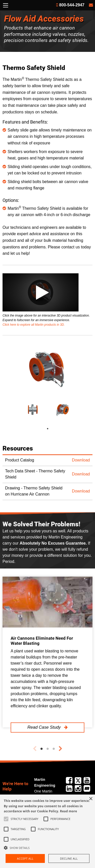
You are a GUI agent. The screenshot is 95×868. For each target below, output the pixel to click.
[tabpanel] (33, 409)
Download (81, 460)
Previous (35, 749)
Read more (69, 811)
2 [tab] (48, 749)
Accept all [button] (25, 858)
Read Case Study (45, 727)
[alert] (48, 831)
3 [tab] (54, 749)
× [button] (91, 799)
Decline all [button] (69, 858)
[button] (48, 848)
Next (61, 749)
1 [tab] (53, 429)
